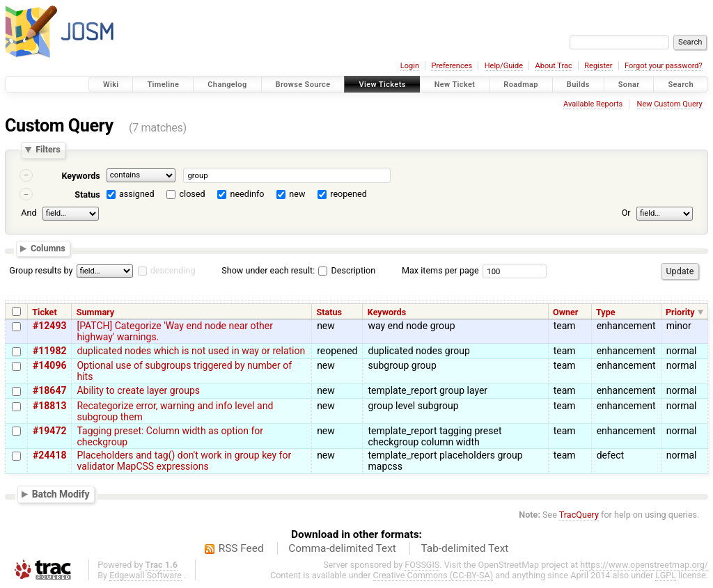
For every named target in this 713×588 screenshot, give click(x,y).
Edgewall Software (146, 575)
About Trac (554, 66)
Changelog (227, 85)
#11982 (49, 351)
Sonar (629, 85)
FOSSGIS (422, 565)
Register (598, 66)
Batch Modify (61, 494)
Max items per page (440, 270)
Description (347, 270)
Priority (680, 312)
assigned (137, 194)
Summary (95, 312)
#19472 (49, 431)
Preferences (452, 66)
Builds (578, 85)
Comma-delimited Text (342, 548)
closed (193, 194)
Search (681, 85)
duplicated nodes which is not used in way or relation (191, 351)
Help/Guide (504, 66)
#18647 (49, 390)
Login (410, 66)
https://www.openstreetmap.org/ (644, 565)
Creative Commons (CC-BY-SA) (433, 575)
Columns (48, 249)
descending (173, 270)
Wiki (111, 85)
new (297, 194)
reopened (348, 194)
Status (87, 194)
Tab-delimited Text (464, 548)
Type (606, 312)
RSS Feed (241, 548)
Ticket (44, 312)
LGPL (666, 575)
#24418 (49, 455)
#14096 (49, 365)
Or (626, 213)
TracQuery (579, 515)
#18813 (49, 406)
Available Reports (593, 104)
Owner (565, 312)
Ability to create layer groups (138, 390)
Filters (48, 150)
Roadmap (521, 85)
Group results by (41, 270)
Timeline (163, 85)
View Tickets (382, 85)
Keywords (80, 176)
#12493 (49, 326)
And (29, 213)
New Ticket (455, 85)
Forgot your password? (664, 66)
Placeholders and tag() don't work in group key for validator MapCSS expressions (184, 461)
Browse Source (303, 85)
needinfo (247, 194)
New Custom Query (670, 104)
